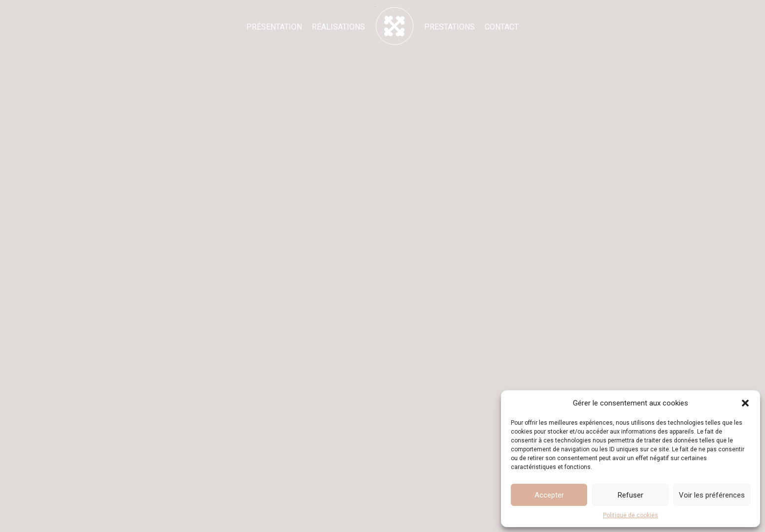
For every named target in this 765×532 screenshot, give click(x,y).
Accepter (549, 495)
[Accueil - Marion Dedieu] (395, 26)
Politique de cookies (631, 515)
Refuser (631, 495)
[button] (745, 403)
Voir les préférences (712, 495)
